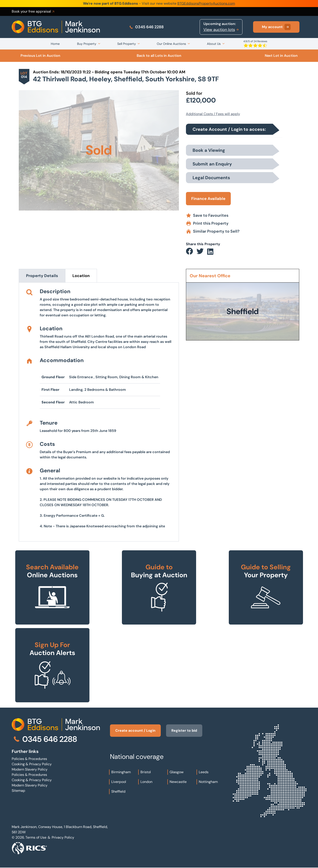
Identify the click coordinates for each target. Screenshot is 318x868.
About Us (214, 44)
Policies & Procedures (29, 759)
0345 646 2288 (146, 27)
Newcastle (178, 782)
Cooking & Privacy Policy (32, 764)
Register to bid (184, 730)
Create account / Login (135, 730)
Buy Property (87, 44)
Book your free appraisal (33, 11)
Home (55, 44)
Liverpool (119, 782)
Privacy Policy (63, 837)
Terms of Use (36, 837)
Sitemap (18, 791)
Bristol (146, 772)
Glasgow (177, 772)
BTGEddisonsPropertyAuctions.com (206, 3)
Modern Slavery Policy (30, 769)
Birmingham (121, 772)
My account (276, 27)
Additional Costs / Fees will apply (213, 114)
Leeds (204, 772)
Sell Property (127, 44)
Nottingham (208, 782)
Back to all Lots (159, 56)
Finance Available (208, 199)
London (146, 782)
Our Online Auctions (171, 44)
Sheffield (118, 791)
